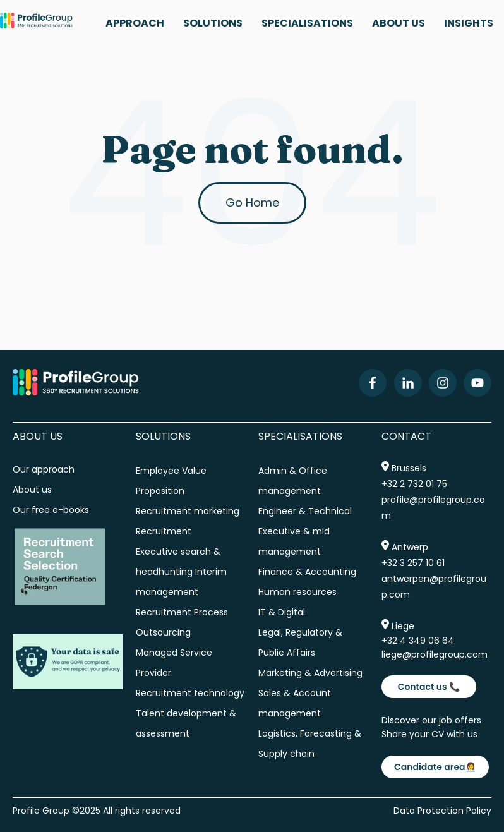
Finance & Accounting (307, 572)
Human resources (297, 592)
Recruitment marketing (188, 511)
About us (33, 490)
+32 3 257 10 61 (413, 563)
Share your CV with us (429, 734)
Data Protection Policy (442, 811)
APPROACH (135, 23)
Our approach (44, 469)
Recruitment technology (190, 693)
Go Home (252, 202)
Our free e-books (51, 510)
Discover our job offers (431, 720)
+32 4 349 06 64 (418, 641)
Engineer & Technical (305, 511)
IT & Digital (282, 612)
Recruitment (164, 531)
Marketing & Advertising (310, 673)
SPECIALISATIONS (307, 23)
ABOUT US (399, 23)
